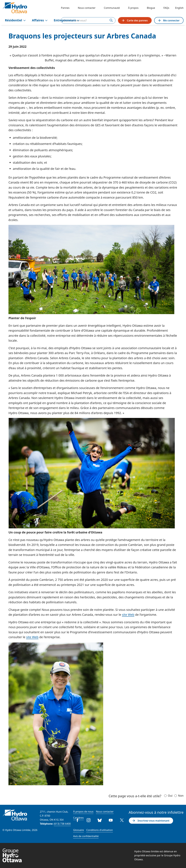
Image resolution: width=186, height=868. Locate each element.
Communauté (112, 8)
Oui (170, 796)
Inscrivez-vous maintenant (151, 821)
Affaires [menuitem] (40, 20)
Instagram (89, 820)
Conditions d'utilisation (99, 830)
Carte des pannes (135, 20)
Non (181, 796)
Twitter (122, 820)
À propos (133, 8)
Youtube (111, 820)
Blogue (151, 8)
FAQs (166, 8)
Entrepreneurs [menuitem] (67, 20)
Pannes (65, 8)
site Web (128, 615)
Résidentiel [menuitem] (15, 20)
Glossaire (78, 830)
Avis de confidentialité (86, 836)
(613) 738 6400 (62, 824)
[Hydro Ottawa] (15, 8)
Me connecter (169, 20)
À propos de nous (83, 812)
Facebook (77, 820)
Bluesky (100, 820)
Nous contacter (87, 8)
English (179, 8)
